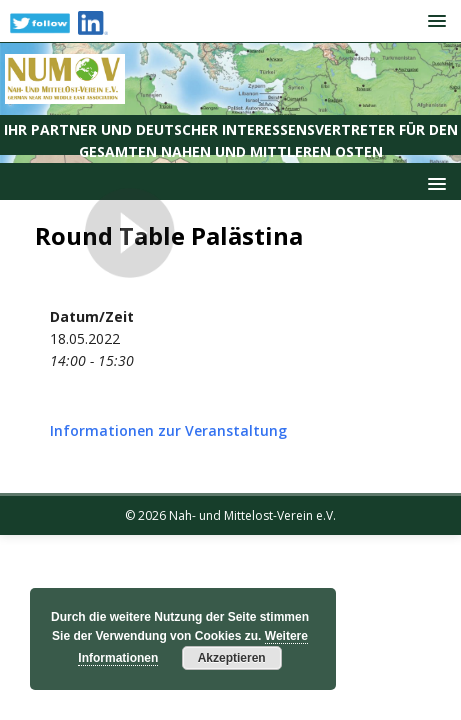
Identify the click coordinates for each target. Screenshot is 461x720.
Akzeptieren (232, 658)
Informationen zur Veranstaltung (168, 430)
